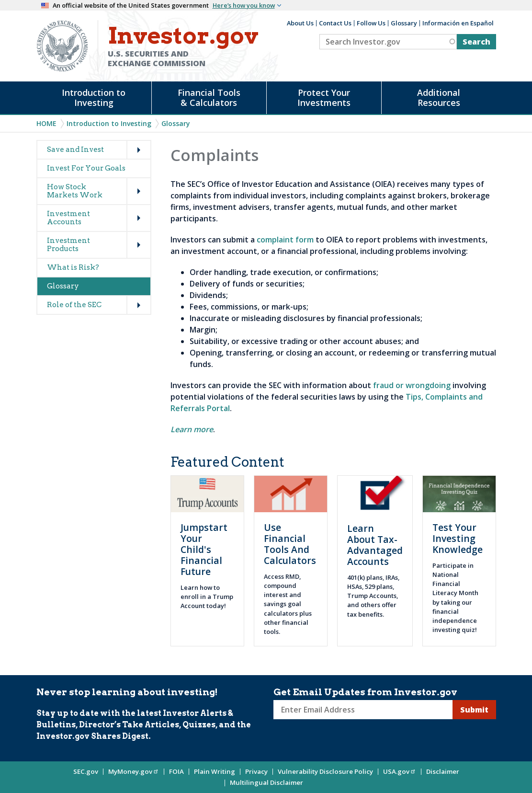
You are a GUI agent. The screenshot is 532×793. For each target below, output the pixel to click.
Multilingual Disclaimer (266, 782)
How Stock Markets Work (75, 191)
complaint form (285, 240)
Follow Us (371, 23)
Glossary (404, 23)
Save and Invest (75, 149)
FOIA (176, 771)
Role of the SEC (74, 305)
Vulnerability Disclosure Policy (325, 771)
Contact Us (335, 23)
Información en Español (458, 23)
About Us (300, 23)
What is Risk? (73, 267)
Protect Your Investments (324, 98)
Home (46, 123)
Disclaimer (443, 771)
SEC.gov (86, 771)
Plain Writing (215, 771)
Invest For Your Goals (86, 168)
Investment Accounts (68, 218)
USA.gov (400, 771)
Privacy (256, 771)
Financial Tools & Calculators (209, 98)
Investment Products (68, 245)
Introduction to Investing (94, 98)
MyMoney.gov (134, 771)
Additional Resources (439, 98)
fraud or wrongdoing (412, 385)
